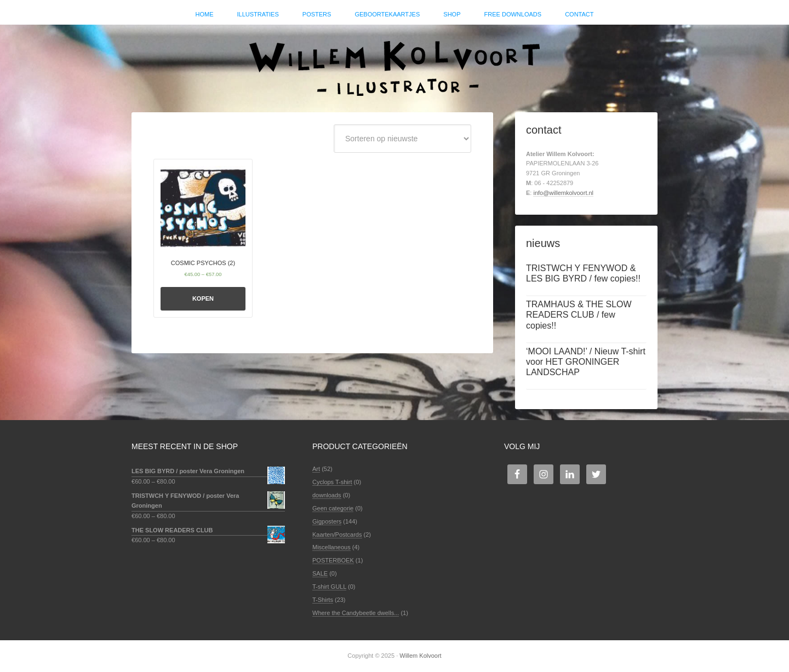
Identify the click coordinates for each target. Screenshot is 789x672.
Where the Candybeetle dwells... (356, 613)
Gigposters (327, 521)
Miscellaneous (331, 547)
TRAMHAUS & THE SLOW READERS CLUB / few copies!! (579, 315)
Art (316, 469)
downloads (327, 495)
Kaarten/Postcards (337, 535)
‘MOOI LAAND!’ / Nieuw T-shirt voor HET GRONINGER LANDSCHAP (586, 362)
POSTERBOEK (333, 560)
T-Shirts (323, 600)
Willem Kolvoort (395, 63)
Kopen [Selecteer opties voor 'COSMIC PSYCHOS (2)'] (203, 298)
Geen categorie (333, 508)
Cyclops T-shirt (332, 482)
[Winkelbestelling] (402, 139)
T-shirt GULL (329, 587)
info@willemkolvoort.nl (563, 193)
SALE (320, 573)
